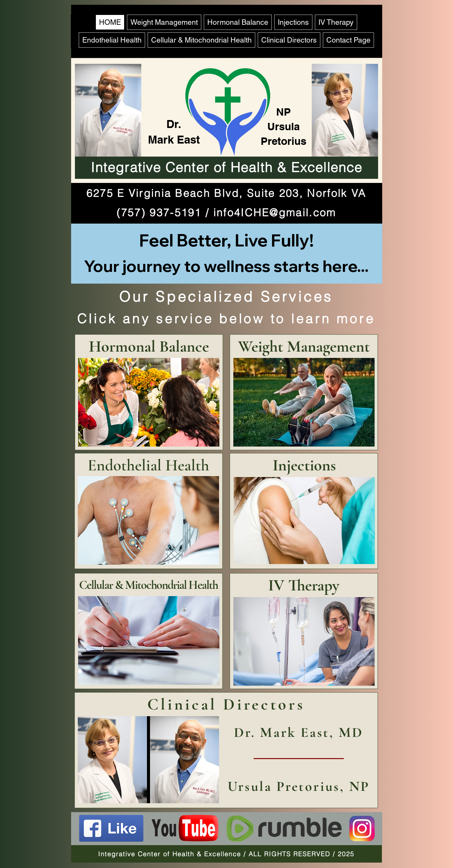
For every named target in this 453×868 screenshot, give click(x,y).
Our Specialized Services (226, 296)
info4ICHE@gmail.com (275, 212)
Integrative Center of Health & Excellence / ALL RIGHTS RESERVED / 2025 (226, 854)
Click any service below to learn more (226, 319)
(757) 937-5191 (159, 212)
